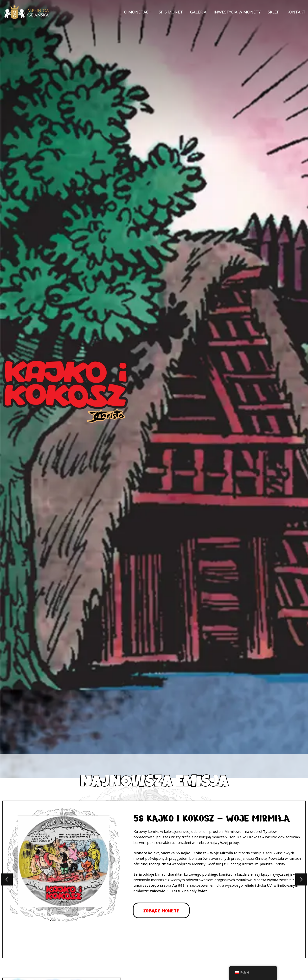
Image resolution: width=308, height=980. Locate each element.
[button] (7, 879)
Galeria (198, 12)
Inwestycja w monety (237, 12)
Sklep (274, 12)
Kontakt (296, 12)
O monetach (138, 12)
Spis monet (171, 12)
